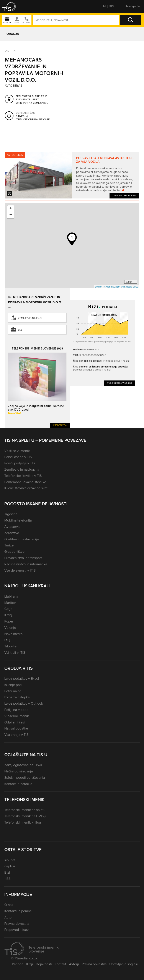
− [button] (11, 215)
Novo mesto (13, 634)
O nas (9, 905)
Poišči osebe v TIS (18, 457)
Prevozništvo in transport (23, 558)
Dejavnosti (44, 964)
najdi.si (10, 866)
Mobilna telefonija (18, 520)
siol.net (10, 860)
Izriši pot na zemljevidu (32, 103)
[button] (12, 7)
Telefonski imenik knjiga (23, 822)
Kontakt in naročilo (18, 784)
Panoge (18, 964)
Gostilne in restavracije (22, 539)
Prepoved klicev (16, 930)
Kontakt (60, 964)
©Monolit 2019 (112, 287)
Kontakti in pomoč (18, 911)
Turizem (10, 545)
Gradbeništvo (14, 552)
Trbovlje (10, 646)
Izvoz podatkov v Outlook (24, 703)
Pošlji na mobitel (17, 710)
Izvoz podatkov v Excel (22, 679)
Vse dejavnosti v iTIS (20, 570)
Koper (9, 621)
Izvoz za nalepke (17, 697)
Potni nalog (13, 691)
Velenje (10, 628)
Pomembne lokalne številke (25, 482)
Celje (8, 609)
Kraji (30, 964)
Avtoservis (12, 527)
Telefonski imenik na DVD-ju (26, 816)
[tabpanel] (72, 175)
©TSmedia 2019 (129, 287)
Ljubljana (11, 596)
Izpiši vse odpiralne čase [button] (33, 120)
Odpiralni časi (15, 722)
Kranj (8, 615)
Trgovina (11, 514)
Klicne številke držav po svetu (27, 488)
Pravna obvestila (17, 924)
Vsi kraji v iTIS (15, 653)
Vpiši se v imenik (17, 451)
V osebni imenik (17, 716)
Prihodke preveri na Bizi (117, 361)
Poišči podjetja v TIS (20, 463)
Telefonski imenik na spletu (25, 810)
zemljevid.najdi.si (30, 318)
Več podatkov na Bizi (119, 383)
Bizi (20, 330)
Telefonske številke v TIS (23, 476)
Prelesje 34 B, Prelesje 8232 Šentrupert (31, 98)
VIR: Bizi (10, 51)
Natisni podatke (16, 728)
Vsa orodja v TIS (16, 735)
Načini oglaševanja (19, 771)
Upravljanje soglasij (124, 964)
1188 (7, 879)
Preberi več (60, 425)
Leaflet (99, 287)
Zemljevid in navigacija (22, 469)
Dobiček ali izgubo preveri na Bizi (92, 370)
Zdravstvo (12, 533)
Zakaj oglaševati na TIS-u (23, 765)
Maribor (10, 603)
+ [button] (11, 209)
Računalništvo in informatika (26, 564)
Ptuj (7, 640)
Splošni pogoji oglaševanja (25, 778)
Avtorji (9, 917)
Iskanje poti (13, 685)
